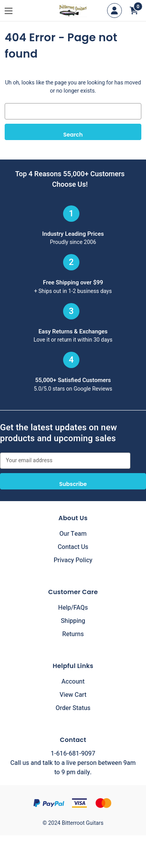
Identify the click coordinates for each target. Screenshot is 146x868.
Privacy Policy (73, 560)
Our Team (73, 534)
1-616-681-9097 (73, 754)
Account (73, 682)
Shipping (73, 621)
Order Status (73, 708)
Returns (73, 634)
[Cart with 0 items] (134, 11)
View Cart (73, 695)
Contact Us (73, 547)
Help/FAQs (73, 608)
